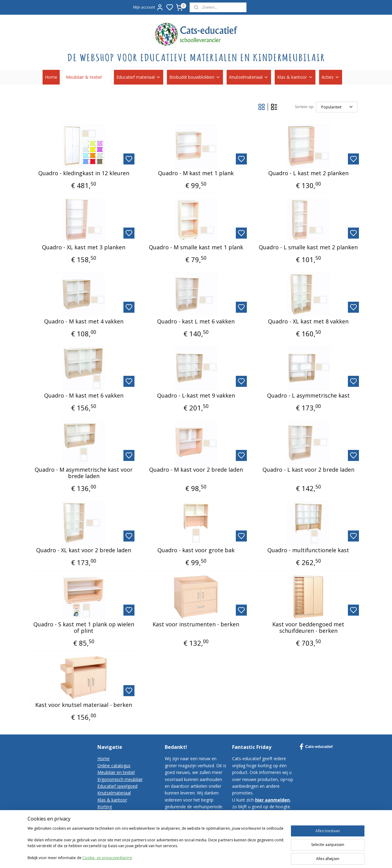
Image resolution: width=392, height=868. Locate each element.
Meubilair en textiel (116, 772)
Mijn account (148, 7)
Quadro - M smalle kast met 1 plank (196, 247)
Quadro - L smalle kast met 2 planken (308, 247)
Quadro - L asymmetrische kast (308, 396)
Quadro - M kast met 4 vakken (84, 322)
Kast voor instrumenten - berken (196, 625)
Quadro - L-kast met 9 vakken (196, 396)
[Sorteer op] (337, 107)
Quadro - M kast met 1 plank (196, 173)
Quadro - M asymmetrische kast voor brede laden (84, 473)
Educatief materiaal (139, 77)
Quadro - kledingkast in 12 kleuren (84, 173)
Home (51, 77)
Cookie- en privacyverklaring (107, 865)
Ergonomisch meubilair (120, 779)
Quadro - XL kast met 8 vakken (308, 322)
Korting (105, 807)
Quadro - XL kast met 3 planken (84, 247)
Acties (331, 77)
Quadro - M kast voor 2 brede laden (196, 470)
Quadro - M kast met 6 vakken (84, 396)
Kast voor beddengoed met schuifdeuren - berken (308, 628)
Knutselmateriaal (249, 77)
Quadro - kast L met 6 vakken (196, 322)
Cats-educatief (316, 747)
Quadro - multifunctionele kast (308, 550)
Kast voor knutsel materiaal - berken (84, 705)
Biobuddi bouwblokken (195, 77)
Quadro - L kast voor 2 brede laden (308, 470)
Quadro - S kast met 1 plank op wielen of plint (84, 628)
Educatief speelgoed (117, 786)
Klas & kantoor (295, 77)
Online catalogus (114, 766)
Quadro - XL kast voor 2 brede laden (84, 550)
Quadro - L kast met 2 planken (308, 173)
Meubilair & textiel (87, 77)
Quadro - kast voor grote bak (196, 550)
